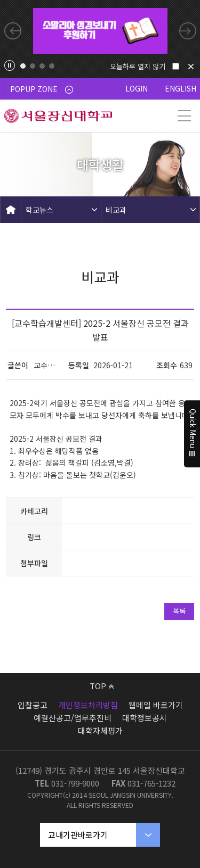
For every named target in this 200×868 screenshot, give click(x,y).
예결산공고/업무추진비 (73, 718)
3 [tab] (42, 66)
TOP (102, 686)
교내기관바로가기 (78, 835)
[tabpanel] (100, 31)
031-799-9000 (75, 783)
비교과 (116, 210)
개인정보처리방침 (88, 705)
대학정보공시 (145, 718)
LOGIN (137, 88)
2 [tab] (33, 66)
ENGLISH (181, 88)
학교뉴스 (39, 210)
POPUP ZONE (42, 89)
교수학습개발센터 (47, 365)
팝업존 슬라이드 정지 (10, 65)
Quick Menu (192, 434)
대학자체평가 (100, 730)
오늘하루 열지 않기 (138, 66)
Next (188, 31)
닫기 (191, 67)
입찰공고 (33, 705)
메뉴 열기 (184, 116)
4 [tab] (52, 66)
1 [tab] (23, 66)
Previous (13, 31)
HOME (11, 210)
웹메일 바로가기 (156, 705)
